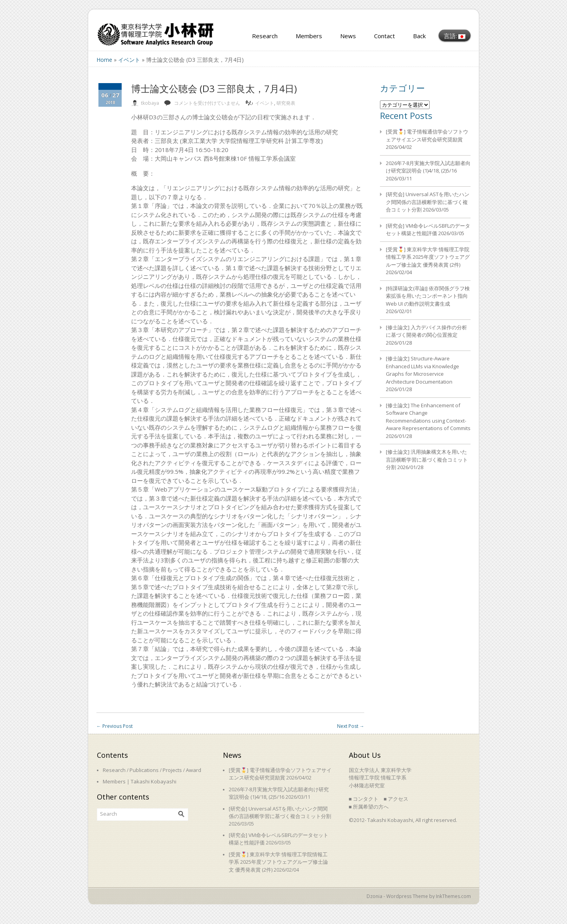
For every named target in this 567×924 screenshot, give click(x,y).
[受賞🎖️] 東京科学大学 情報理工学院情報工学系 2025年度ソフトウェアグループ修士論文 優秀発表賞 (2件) (428, 257)
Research (265, 36)
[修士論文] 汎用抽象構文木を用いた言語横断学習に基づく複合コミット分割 (427, 459)
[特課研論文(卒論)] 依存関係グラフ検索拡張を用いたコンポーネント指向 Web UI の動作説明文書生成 (428, 296)
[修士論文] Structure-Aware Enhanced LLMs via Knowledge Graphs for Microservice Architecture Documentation (422, 370)
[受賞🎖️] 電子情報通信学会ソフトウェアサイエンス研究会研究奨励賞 (427, 135)
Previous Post (115, 726)
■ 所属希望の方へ (369, 807)
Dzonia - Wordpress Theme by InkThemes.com (419, 896)
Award (194, 770)
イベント (129, 60)
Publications (144, 770)
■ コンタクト (364, 799)
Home (104, 60)
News (348, 36)
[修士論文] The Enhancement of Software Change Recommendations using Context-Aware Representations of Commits (428, 417)
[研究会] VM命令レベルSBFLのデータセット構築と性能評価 (428, 230)
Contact (384, 36)
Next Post (351, 726)
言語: (455, 36)
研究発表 (286, 103)
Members (309, 36)
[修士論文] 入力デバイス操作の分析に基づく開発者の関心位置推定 (426, 331)
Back (419, 36)
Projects (172, 770)
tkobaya (150, 103)
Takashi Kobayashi (154, 781)
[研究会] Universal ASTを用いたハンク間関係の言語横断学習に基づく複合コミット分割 (428, 202)
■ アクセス (396, 799)
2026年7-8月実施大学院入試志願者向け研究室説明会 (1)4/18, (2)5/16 (428, 167)
